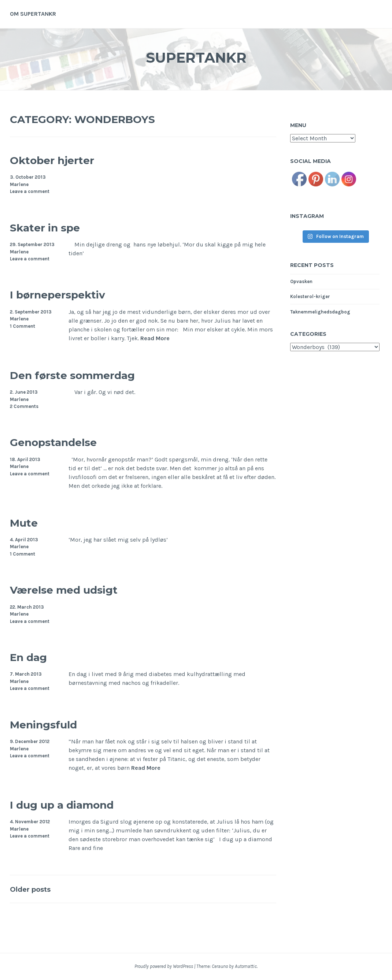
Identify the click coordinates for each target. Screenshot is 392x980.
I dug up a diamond (81, 804)
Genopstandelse (69, 441)
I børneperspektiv (74, 294)
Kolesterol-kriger (310, 296)
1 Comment (23, 326)
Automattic (246, 966)
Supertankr (196, 56)
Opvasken (301, 281)
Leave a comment (30, 191)
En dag (35, 656)
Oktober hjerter (66, 159)
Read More (155, 338)
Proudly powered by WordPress (164, 966)
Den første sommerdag (95, 374)
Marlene (19, 184)
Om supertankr (33, 14)
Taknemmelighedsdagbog (320, 312)
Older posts (37, 889)
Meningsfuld (56, 723)
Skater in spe (57, 227)
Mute (29, 522)
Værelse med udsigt (83, 589)
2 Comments (24, 406)
